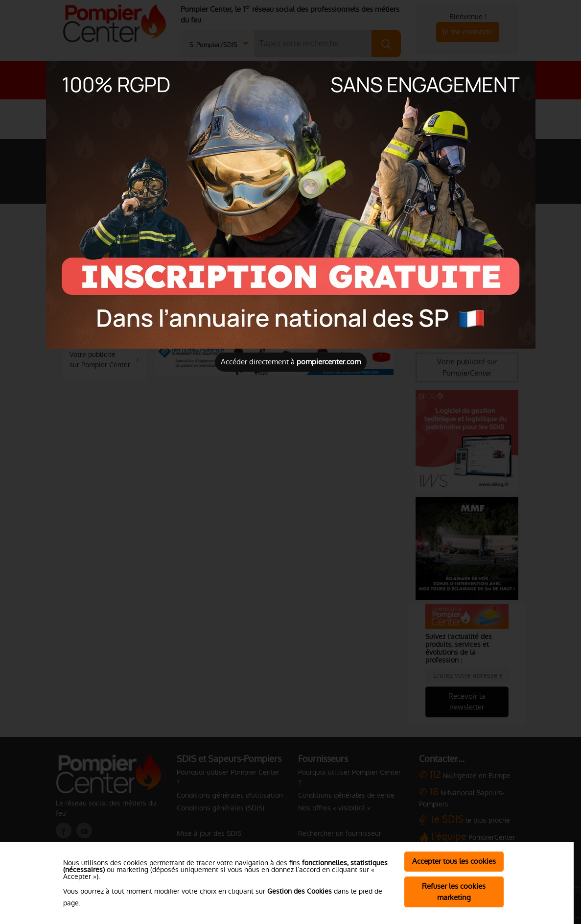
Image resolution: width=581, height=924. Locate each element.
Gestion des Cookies (300, 891)
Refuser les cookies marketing (454, 892)
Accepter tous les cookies (454, 861)
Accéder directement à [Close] (291, 362)
